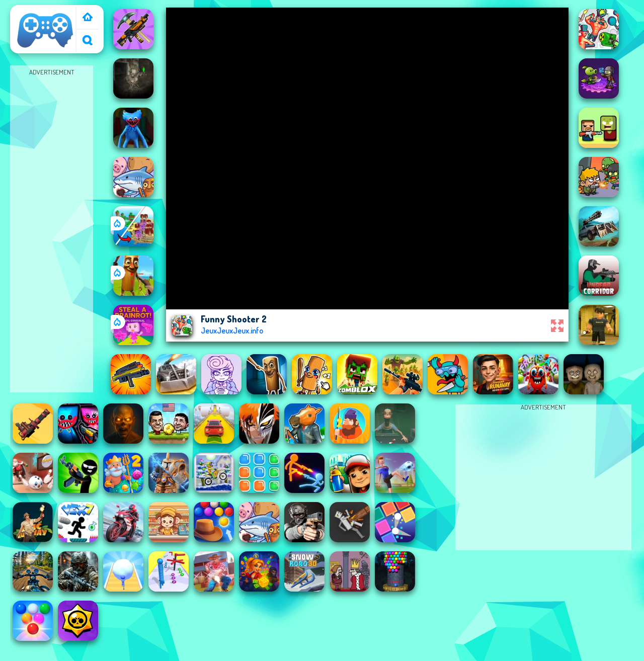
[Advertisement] (52, 229)
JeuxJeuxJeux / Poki (41, 17)
